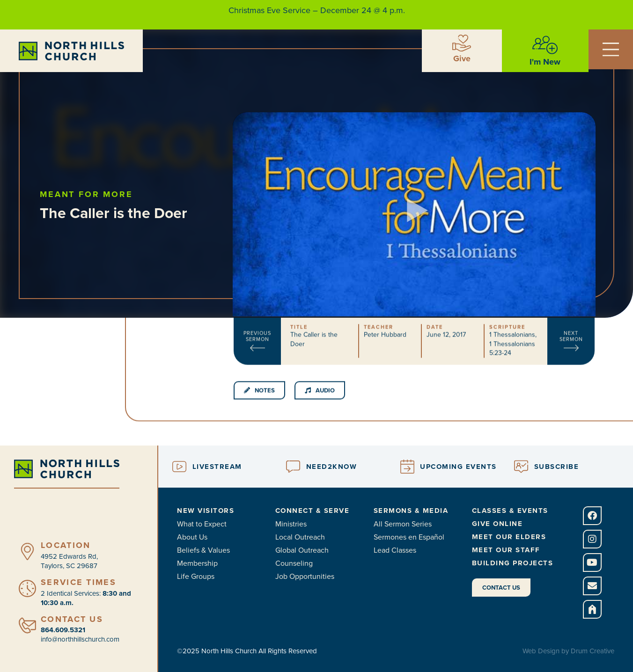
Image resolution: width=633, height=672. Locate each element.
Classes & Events (510, 511)
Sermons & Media (411, 511)
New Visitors (206, 511)
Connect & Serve (313, 511)
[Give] (462, 43)
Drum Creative (593, 651)
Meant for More (104, 194)
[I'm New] (545, 45)
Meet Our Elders (509, 537)
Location (66, 545)
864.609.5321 (63, 630)
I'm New (545, 62)
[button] (414, 193)
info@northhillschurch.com (80, 639)
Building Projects (513, 563)
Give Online (497, 524)
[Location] (27, 551)
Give (462, 58)
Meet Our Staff (506, 550)
